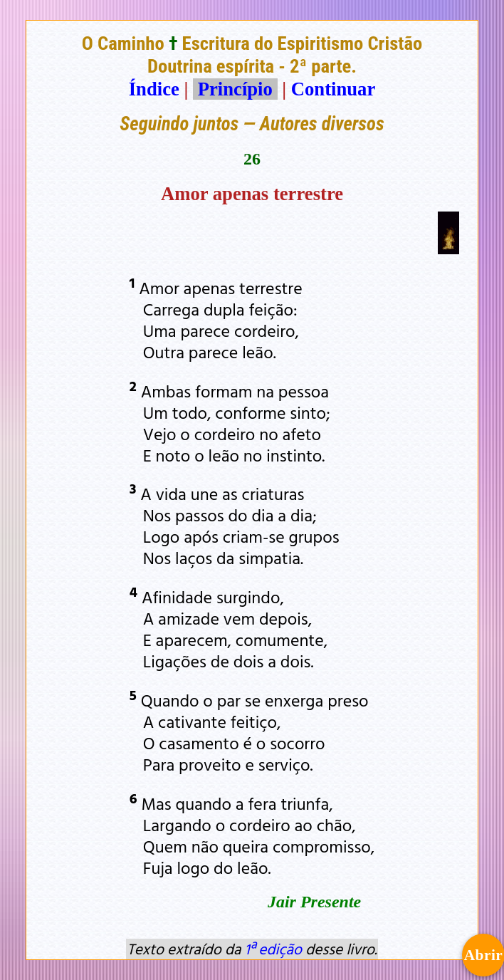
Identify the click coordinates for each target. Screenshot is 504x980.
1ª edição (273, 949)
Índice (154, 89)
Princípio (235, 89)
